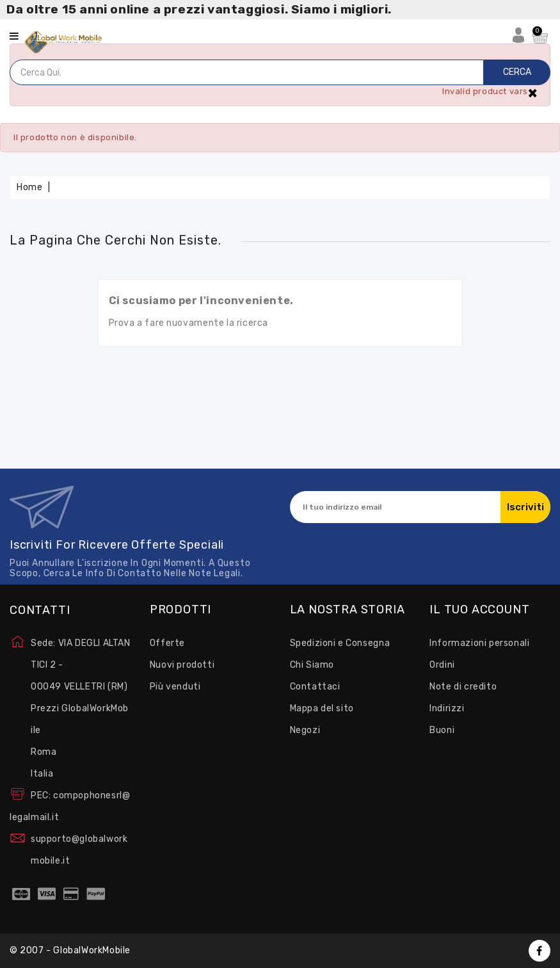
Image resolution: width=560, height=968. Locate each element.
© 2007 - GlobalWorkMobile (70, 950)
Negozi (305, 730)
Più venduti (175, 687)
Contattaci (315, 687)
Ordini (442, 665)
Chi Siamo (312, 665)
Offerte (167, 643)
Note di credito (463, 687)
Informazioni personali (479, 643)
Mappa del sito (322, 708)
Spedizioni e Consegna (340, 643)
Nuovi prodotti (182, 665)
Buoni (442, 730)
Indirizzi (447, 708)
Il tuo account (479, 610)
